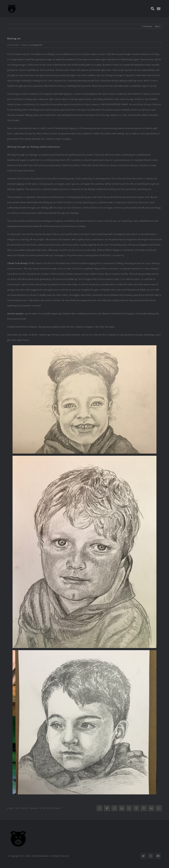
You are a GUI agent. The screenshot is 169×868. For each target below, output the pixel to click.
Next (157, 26)
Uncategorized (36, 45)
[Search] (153, 9)
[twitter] (143, 856)
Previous (148, 26)
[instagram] (151, 856)
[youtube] (158, 856)
